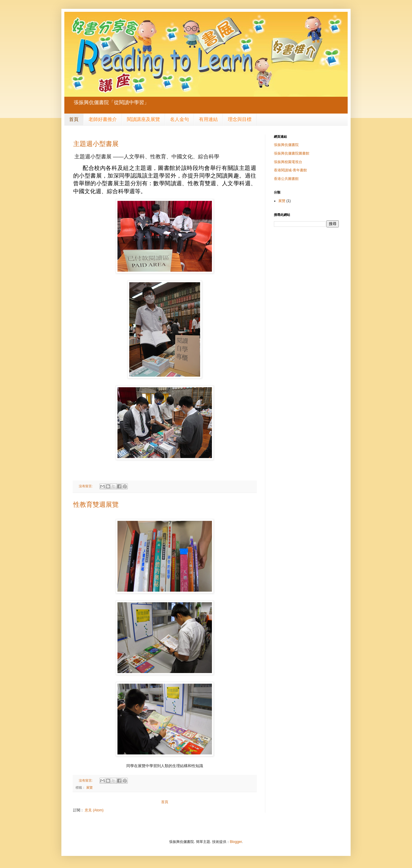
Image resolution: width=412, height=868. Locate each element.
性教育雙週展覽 (96, 504)
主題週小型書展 (96, 144)
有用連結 (208, 119)
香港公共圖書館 (286, 179)
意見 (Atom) (94, 810)
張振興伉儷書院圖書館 (292, 153)
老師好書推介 (103, 119)
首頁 (74, 119)
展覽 (89, 787)
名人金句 (179, 119)
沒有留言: (86, 486)
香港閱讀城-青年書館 (290, 170)
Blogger (236, 842)
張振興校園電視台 (288, 162)
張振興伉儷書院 (286, 145)
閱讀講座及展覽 (143, 119)
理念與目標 (240, 119)
